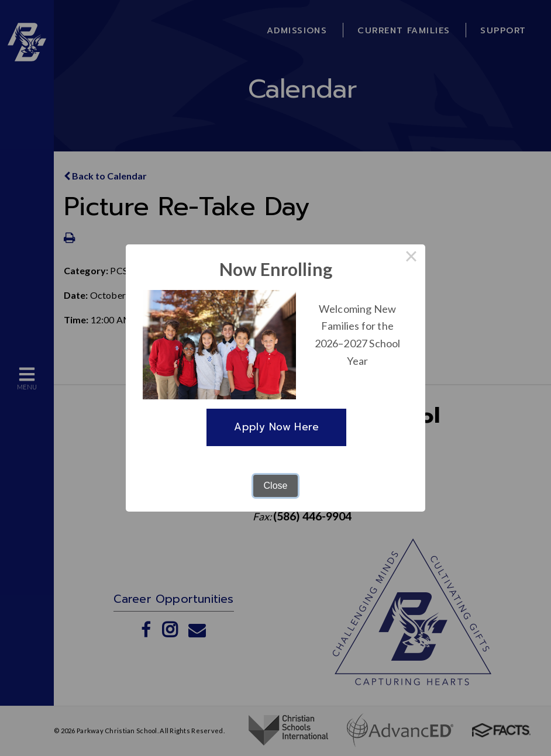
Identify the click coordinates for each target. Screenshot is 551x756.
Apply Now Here (276, 427)
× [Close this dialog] (411, 258)
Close (276, 486)
